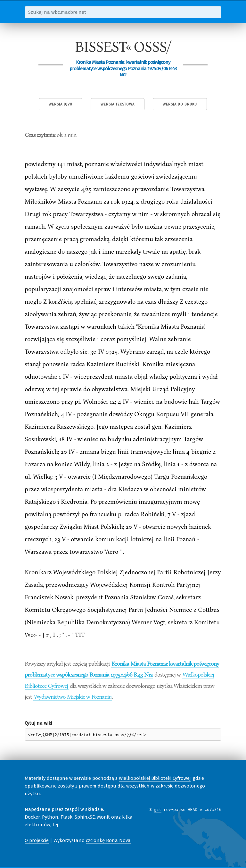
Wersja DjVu (61, 104)
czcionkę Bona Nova (108, 840)
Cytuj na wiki (38, 723)
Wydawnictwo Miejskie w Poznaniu (73, 696)
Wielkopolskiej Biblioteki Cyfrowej (155, 778)
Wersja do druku (180, 104)
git (158, 809)
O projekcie (37, 840)
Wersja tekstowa (118, 104)
